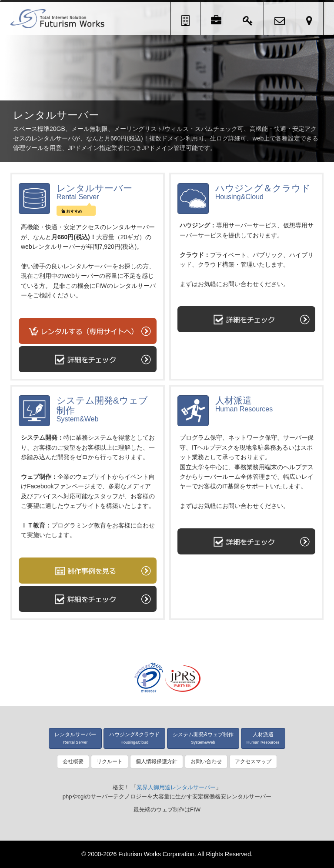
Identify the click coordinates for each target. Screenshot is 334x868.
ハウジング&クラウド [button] (134, 738)
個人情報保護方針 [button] (157, 761)
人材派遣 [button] (263, 738)
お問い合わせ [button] (206, 761)
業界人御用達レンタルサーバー (176, 787)
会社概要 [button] (73, 761)
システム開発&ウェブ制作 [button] (203, 738)
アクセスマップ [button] (253, 761)
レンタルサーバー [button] (75, 738)
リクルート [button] (110, 761)
